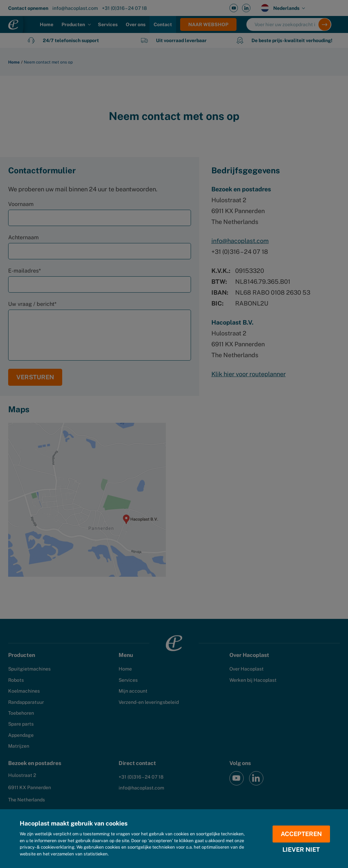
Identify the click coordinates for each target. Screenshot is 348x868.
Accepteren (301, 834)
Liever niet (301, 850)
